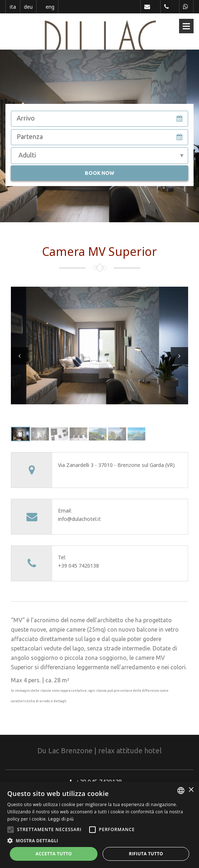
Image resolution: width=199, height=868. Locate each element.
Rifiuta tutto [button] (146, 854)
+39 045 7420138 (78, 566)
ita (13, 7)
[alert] (99, 825)
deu (28, 7)
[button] (99, 840)
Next (179, 356)
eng (50, 7)
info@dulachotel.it (79, 519)
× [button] (191, 790)
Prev (20, 356)
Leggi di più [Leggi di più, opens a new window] (61, 819)
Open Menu (186, 26)
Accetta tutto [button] (54, 854)
